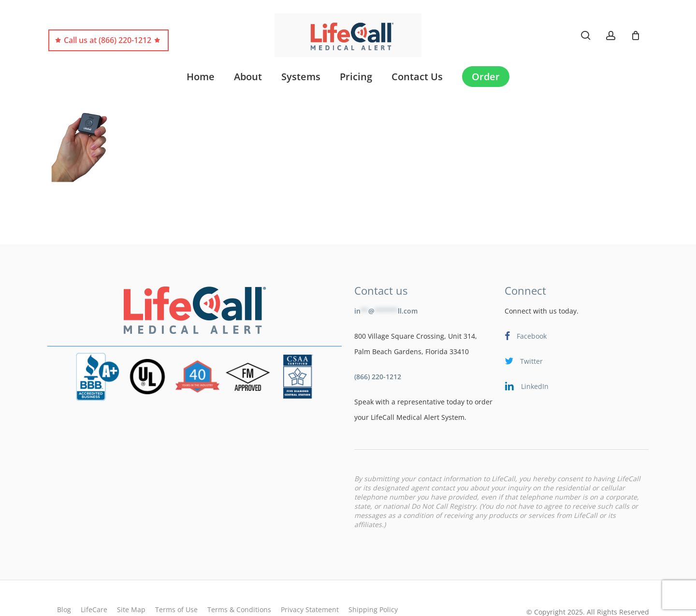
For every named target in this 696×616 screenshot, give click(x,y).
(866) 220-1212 (378, 353)
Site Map (131, 586)
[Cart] (636, 35)
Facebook (526, 313)
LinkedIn (527, 363)
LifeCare (94, 586)
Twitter (524, 338)
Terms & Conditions (239, 586)
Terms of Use (176, 586)
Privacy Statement (310, 586)
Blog (64, 586)
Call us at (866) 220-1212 (108, 40)
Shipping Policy (373, 586)
